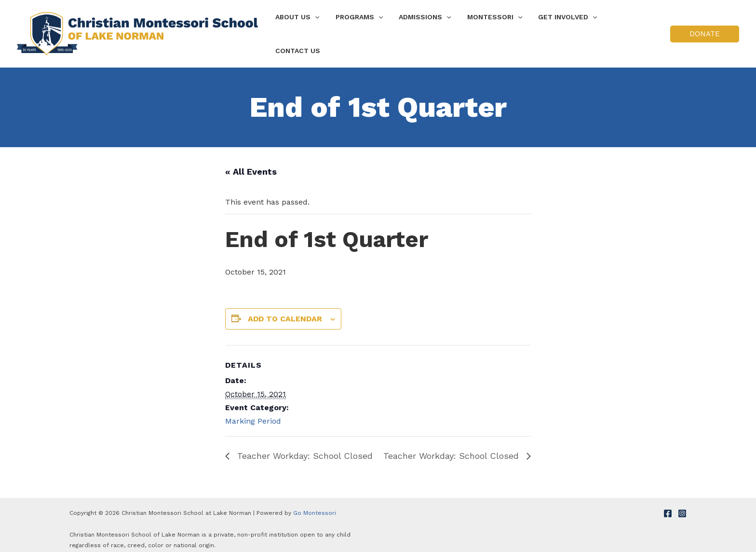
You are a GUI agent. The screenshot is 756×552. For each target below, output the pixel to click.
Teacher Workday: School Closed (304, 447)
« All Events (251, 163)
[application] (323, 29)
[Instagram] (682, 505)
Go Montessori (315, 504)
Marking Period (253, 412)
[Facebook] (668, 505)
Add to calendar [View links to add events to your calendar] (285, 310)
